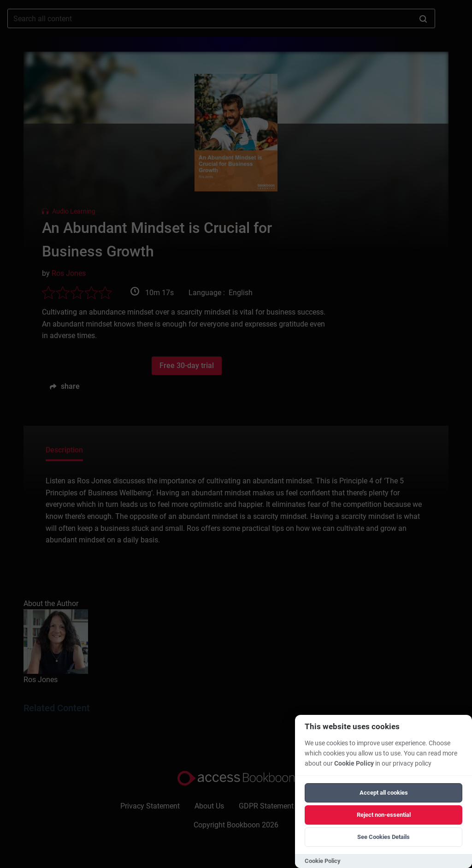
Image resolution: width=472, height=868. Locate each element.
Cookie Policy (354, 764)
